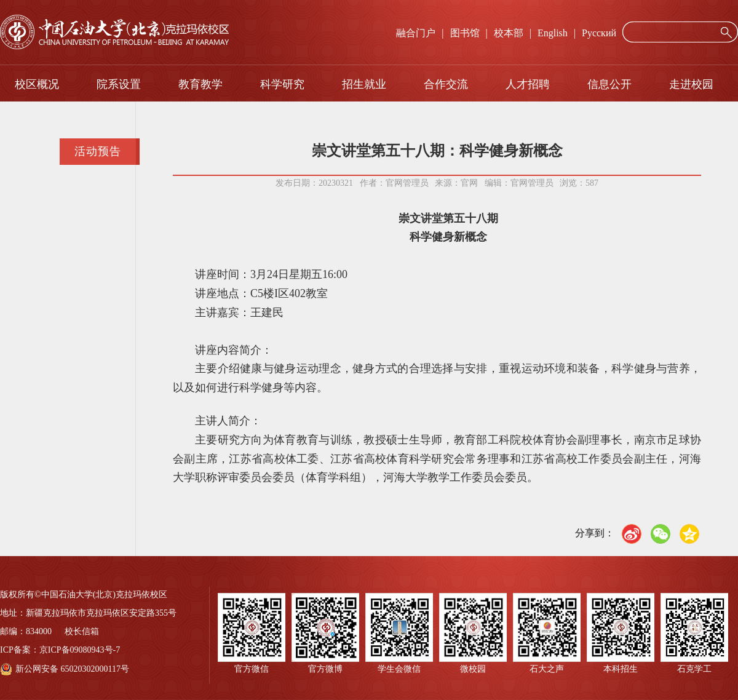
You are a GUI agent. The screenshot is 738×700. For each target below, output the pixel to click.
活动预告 (98, 151)
